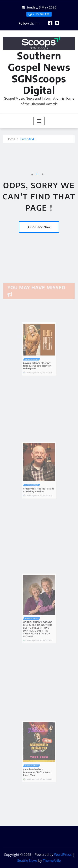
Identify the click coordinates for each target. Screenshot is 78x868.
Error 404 (27, 140)
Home (11, 140)
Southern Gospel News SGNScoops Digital (39, 73)
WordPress (63, 855)
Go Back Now (39, 227)
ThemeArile (52, 861)
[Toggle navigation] (39, 121)
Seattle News (27, 861)
